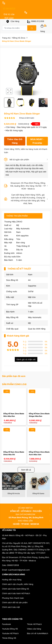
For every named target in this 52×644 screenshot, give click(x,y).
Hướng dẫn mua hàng (12, 580)
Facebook (6, 624)
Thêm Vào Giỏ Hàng (15, 141)
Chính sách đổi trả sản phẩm (15, 602)
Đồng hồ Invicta (14, 494)
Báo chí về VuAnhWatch (37, 633)
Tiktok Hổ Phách (34, 624)
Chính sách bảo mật (11, 607)
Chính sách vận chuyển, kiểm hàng (18, 584)
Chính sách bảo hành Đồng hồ (15, 589)
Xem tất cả (26, 470)
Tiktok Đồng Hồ (9, 638)
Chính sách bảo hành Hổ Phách (16, 593)
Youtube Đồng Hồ (10, 629)
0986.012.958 (36, 21)
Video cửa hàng (34, 629)
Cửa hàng (13, 21)
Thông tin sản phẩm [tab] (17, 216)
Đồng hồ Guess (38, 494)
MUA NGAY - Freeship (37, 141)
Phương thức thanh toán (13, 598)
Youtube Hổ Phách (10, 633)
